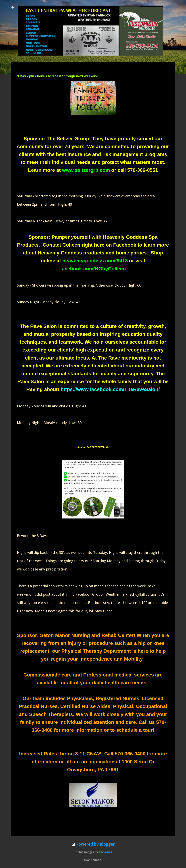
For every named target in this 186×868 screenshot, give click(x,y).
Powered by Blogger (93, 844)
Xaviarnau (105, 852)
